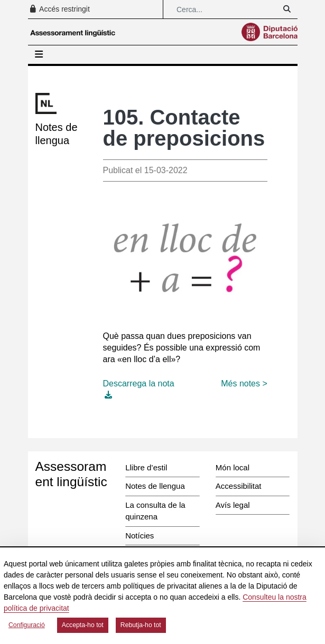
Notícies (140, 536)
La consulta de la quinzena (155, 511)
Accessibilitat (239, 486)
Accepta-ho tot (83, 625)
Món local (233, 467)
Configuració (27, 625)
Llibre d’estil (146, 467)
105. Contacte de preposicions (184, 128)
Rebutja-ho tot (141, 625)
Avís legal (233, 505)
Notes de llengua (155, 486)
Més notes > (244, 383)
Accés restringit (59, 9)
